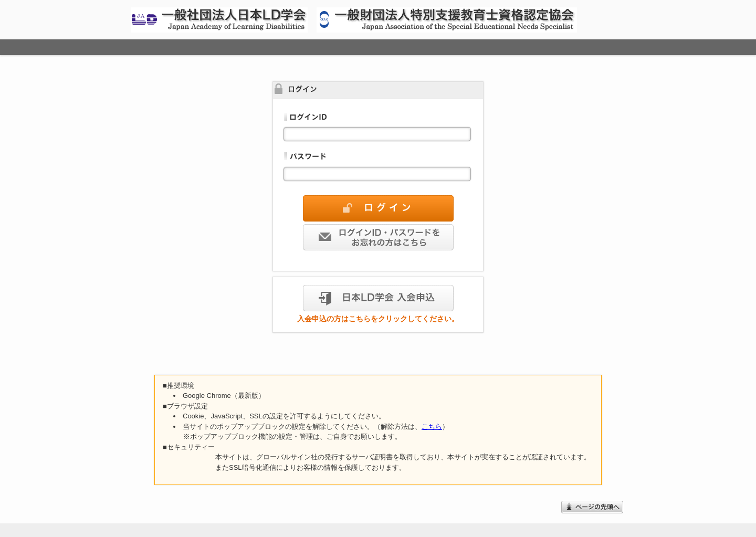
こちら (432, 427)
